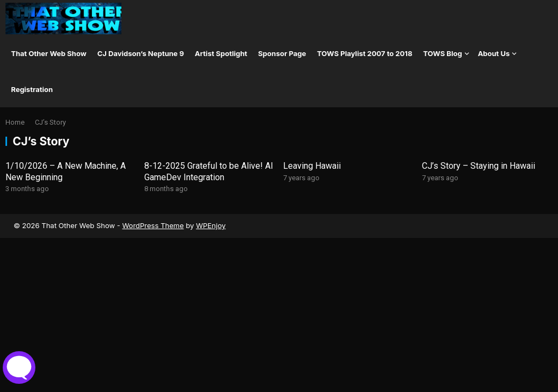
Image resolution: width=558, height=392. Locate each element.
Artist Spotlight (221, 53)
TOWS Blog (442, 53)
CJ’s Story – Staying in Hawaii (479, 166)
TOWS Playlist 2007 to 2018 (364, 53)
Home (15, 122)
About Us (494, 53)
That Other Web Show (49, 53)
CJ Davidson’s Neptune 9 (141, 53)
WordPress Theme (153, 225)
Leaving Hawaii (312, 166)
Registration (32, 89)
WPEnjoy (211, 225)
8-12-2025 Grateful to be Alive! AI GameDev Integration (209, 171)
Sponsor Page (282, 53)
